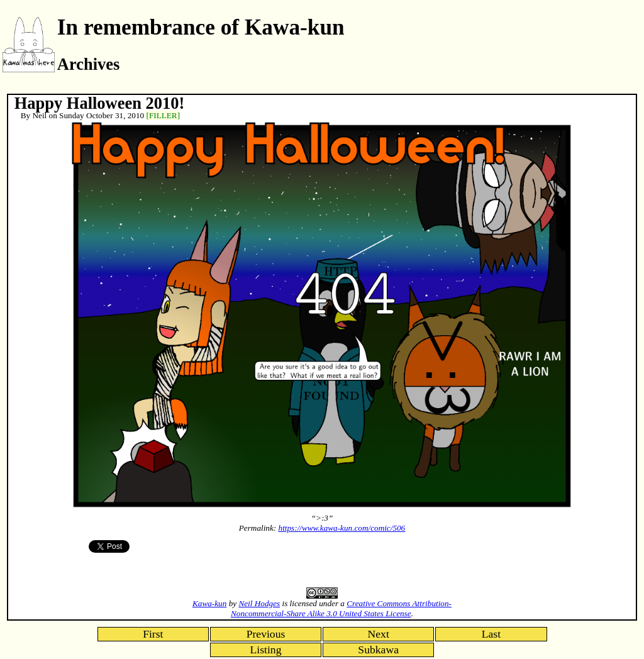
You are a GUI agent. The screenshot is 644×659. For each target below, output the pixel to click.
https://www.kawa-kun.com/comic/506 (342, 528)
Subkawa (378, 650)
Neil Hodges (259, 603)
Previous (266, 634)
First (153, 634)
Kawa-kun (209, 603)
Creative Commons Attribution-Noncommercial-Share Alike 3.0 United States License (341, 608)
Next (379, 634)
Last (491, 634)
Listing (266, 650)
